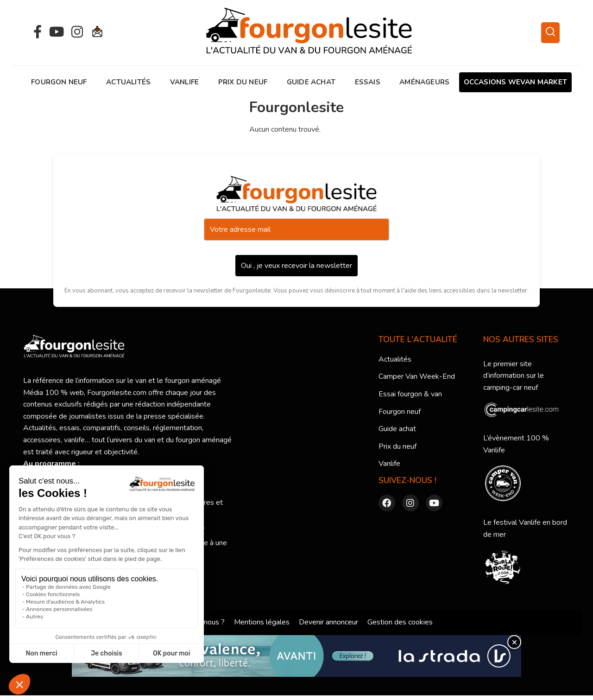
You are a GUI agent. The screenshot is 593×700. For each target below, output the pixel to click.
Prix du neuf (243, 82)
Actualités (128, 82)
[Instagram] (77, 32)
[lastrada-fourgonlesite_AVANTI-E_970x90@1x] (296, 656)
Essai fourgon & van (410, 394)
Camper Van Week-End (417, 376)
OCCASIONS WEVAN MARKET (515, 82)
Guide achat (311, 82)
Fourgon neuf (59, 82)
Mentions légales (262, 622)
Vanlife (184, 82)
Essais (368, 82)
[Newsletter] (98, 33)
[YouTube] (57, 32)
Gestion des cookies (400, 622)
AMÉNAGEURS (424, 82)
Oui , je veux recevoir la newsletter (296, 266)
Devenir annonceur (328, 622)
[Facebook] (38, 32)
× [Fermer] (514, 642)
